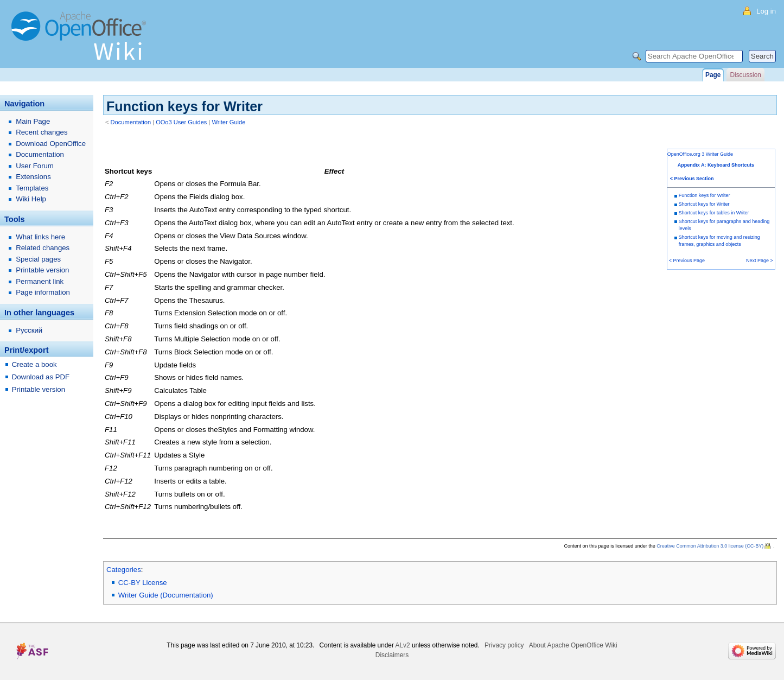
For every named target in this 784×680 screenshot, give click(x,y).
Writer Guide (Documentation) (166, 595)
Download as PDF (41, 377)
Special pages (38, 259)
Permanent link (40, 281)
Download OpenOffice (51, 144)
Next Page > (760, 260)
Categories (124, 570)
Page (713, 75)
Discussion (745, 75)
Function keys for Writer (705, 195)
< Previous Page (687, 260)
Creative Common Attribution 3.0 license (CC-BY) (710, 546)
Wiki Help (31, 199)
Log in (766, 11)
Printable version (42, 270)
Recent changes (42, 132)
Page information (43, 292)
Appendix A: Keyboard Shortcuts (716, 165)
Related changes (43, 248)
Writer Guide (228, 122)
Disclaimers (392, 655)
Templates (32, 188)
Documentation (131, 122)
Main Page (33, 121)
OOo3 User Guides (181, 122)
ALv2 (403, 645)
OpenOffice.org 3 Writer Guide (700, 154)
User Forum (35, 166)
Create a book (34, 364)
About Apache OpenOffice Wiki (573, 645)
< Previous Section (692, 179)
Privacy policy (504, 645)
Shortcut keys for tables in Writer (714, 213)
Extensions (33, 177)
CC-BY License (143, 583)
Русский (29, 330)
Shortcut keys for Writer (704, 204)
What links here (40, 237)
